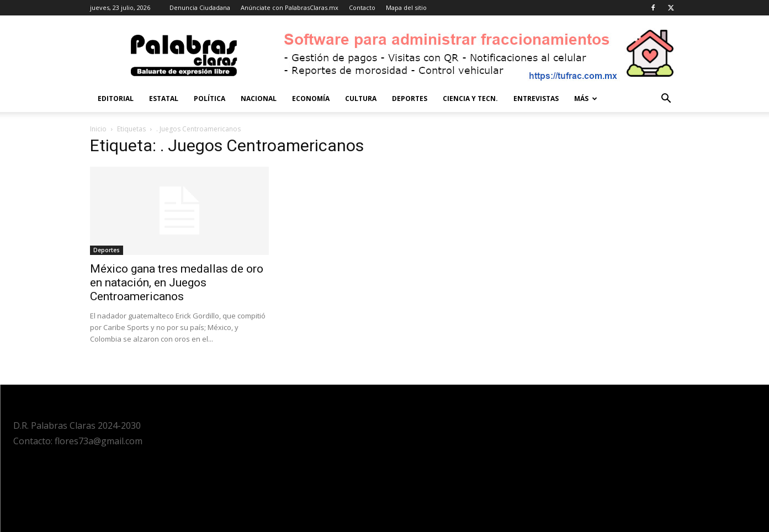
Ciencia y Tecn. (470, 99)
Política (210, 99)
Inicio (98, 129)
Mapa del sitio (406, 7)
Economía (311, 99)
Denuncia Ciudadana (200, 7)
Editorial (116, 99)
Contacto (362, 7)
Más (586, 99)
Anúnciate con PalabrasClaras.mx (290, 7)
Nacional (259, 99)
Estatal (164, 99)
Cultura (361, 99)
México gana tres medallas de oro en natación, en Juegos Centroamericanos (177, 283)
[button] (666, 100)
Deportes (410, 99)
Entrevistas (536, 99)
